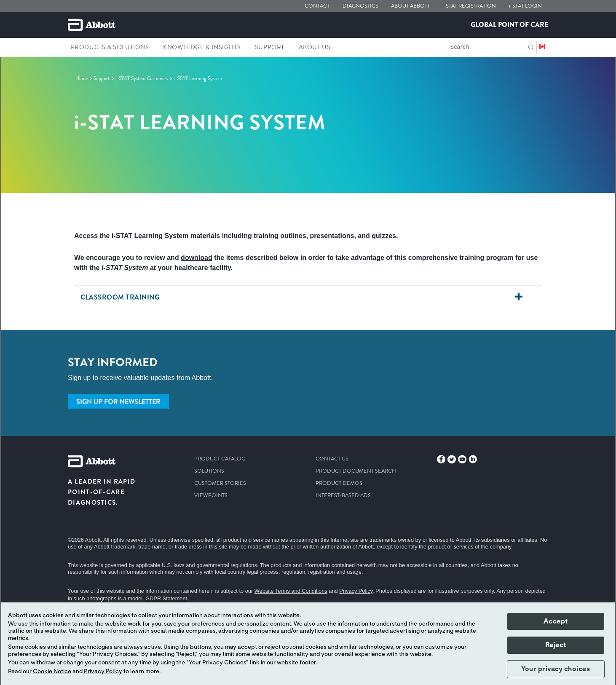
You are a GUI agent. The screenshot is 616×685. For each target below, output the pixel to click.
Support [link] (270, 47)
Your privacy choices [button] (556, 669)
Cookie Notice (52, 672)
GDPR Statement (166, 598)
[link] (82, 78)
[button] (531, 47)
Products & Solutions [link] (110, 47)
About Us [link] (315, 47)
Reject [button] (556, 645)
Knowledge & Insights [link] (202, 47)
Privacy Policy (356, 591)
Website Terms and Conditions (291, 591)
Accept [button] (556, 621)
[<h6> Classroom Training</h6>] (518, 297)
